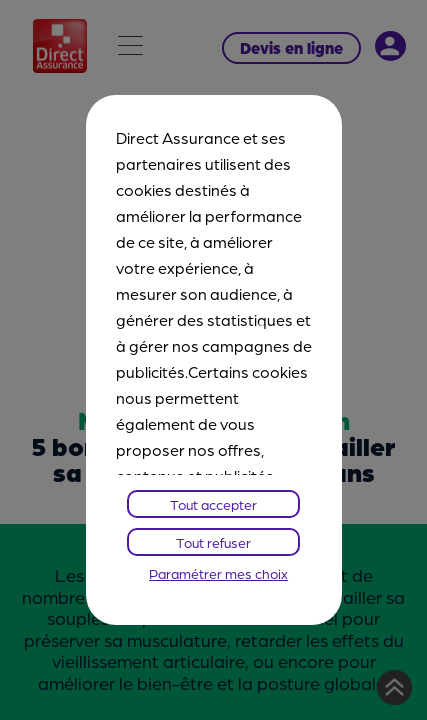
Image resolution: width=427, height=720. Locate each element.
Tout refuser (213, 542)
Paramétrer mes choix (218, 573)
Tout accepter (213, 504)
